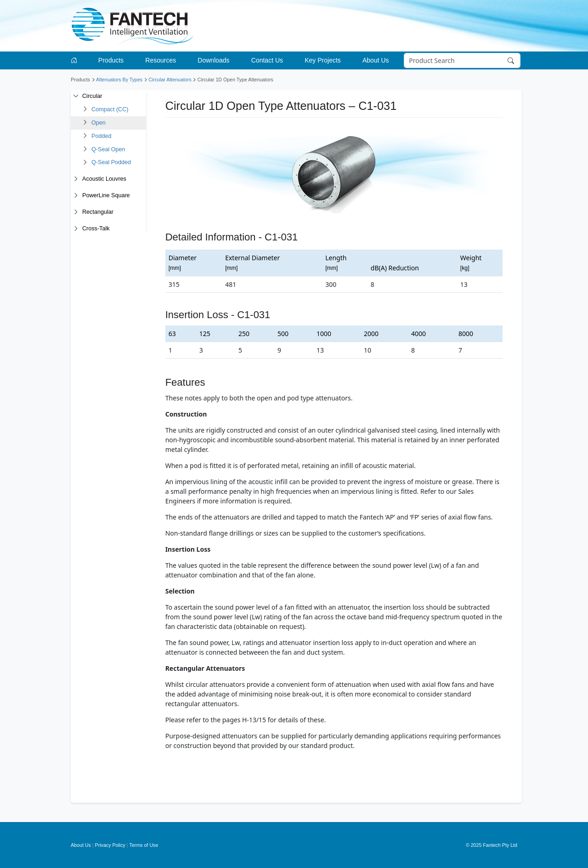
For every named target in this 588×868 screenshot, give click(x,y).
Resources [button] (161, 60)
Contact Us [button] (267, 60)
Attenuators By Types (119, 80)
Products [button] (111, 60)
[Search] (462, 61)
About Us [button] (376, 60)
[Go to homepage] (76, 60)
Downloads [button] (213, 60)
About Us (81, 845)
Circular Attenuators (170, 80)
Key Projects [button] (323, 60)
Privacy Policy (110, 845)
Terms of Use (144, 845)
